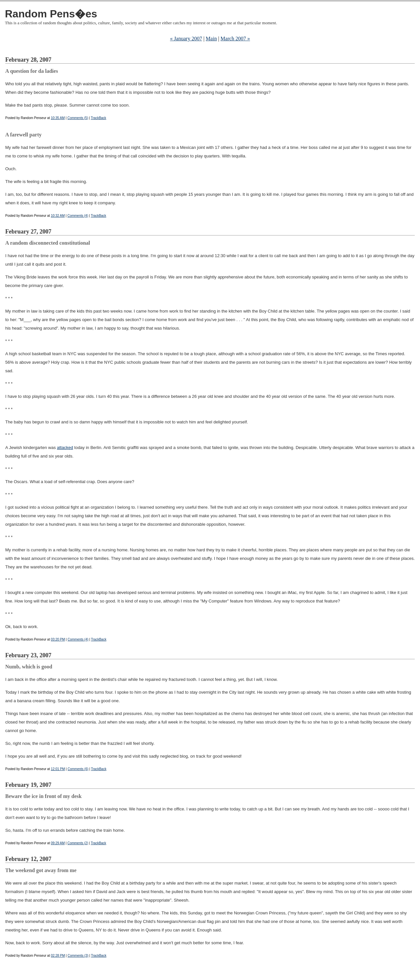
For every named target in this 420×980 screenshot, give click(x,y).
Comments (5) (78, 118)
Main (211, 39)
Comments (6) (78, 769)
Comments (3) (78, 956)
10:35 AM (58, 118)
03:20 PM (58, 639)
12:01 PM (58, 769)
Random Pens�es (51, 14)
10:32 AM (58, 216)
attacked (65, 448)
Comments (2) (78, 843)
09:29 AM (58, 843)
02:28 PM (58, 956)
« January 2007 (186, 39)
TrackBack (99, 118)
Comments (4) (78, 216)
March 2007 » (235, 39)
